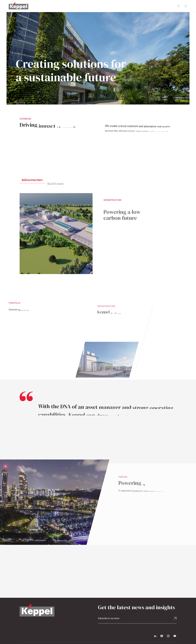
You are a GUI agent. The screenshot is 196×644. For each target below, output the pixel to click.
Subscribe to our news (109, 618)
